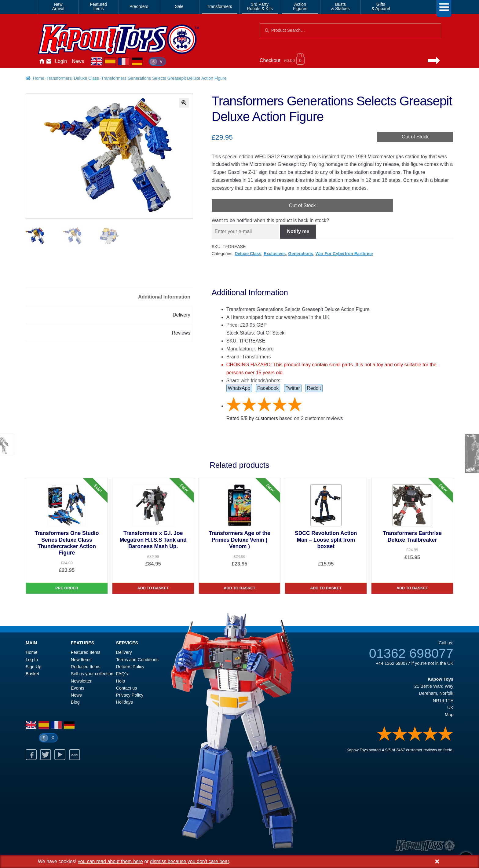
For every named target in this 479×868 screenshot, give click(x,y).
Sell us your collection (92, 674)
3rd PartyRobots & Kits (260, 6)
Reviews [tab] (181, 333)
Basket (32, 674)
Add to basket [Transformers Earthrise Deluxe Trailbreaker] (412, 588)
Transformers (219, 6)
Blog (75, 702)
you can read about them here (110, 861)
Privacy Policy (130, 695)
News (78, 61)
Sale (179, 6)
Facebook (268, 388)
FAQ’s (122, 674)
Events (78, 688)
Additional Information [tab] (164, 297)
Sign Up (33, 667)
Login (61, 61)
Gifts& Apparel (381, 6)
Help (121, 681)
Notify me (298, 231)
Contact (49, 61)
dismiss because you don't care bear (189, 861)
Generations (301, 254)
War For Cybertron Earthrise (344, 254)
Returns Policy (130, 667)
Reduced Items (86, 667)
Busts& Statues (340, 6)
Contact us (127, 688)
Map (449, 715)
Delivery (124, 652)
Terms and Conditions (137, 660)
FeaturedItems (98, 6)
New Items (81, 660)
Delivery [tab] (181, 315)
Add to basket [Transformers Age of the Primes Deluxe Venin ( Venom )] (239, 588)
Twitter (293, 388)
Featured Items (86, 652)
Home (42, 61)
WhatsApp (239, 388)
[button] (184, 103)
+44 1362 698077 (393, 663)
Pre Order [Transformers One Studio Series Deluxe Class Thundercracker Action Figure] (67, 588)
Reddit (314, 388)
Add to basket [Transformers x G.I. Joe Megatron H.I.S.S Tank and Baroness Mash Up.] (153, 588)
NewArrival (58, 6)
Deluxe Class (86, 78)
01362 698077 (411, 653)
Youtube (60, 755)
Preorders (139, 6)
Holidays (124, 702)
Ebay (75, 755)
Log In (32, 660)
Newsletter (81, 681)
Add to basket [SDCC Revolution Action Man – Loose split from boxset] (326, 588)
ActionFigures (300, 6)
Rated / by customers (252, 418)
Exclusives (275, 254)
